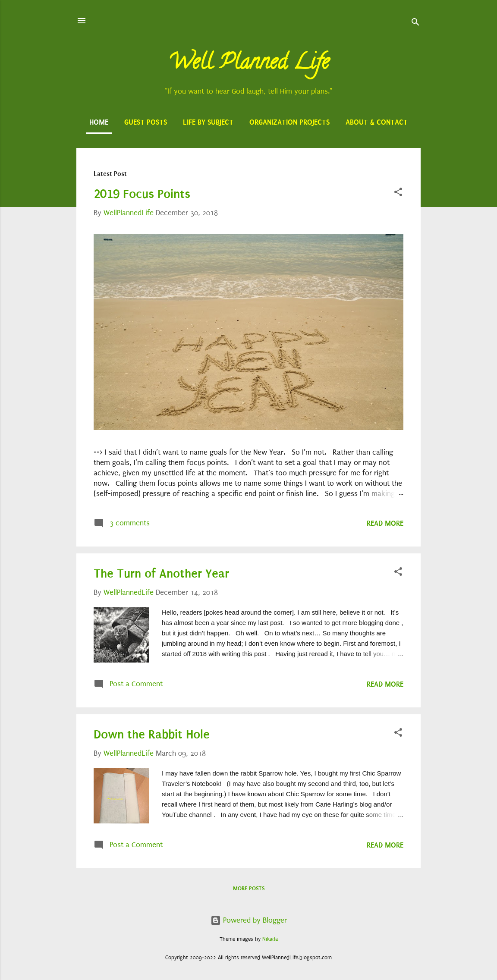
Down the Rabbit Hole (152, 734)
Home (99, 122)
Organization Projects (289, 122)
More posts (249, 888)
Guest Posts (146, 122)
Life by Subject (208, 122)
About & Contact (377, 122)
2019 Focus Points (142, 194)
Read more (385, 523)
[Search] (415, 24)
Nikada (270, 939)
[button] (398, 193)
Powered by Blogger (249, 920)
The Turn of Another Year (161, 573)
